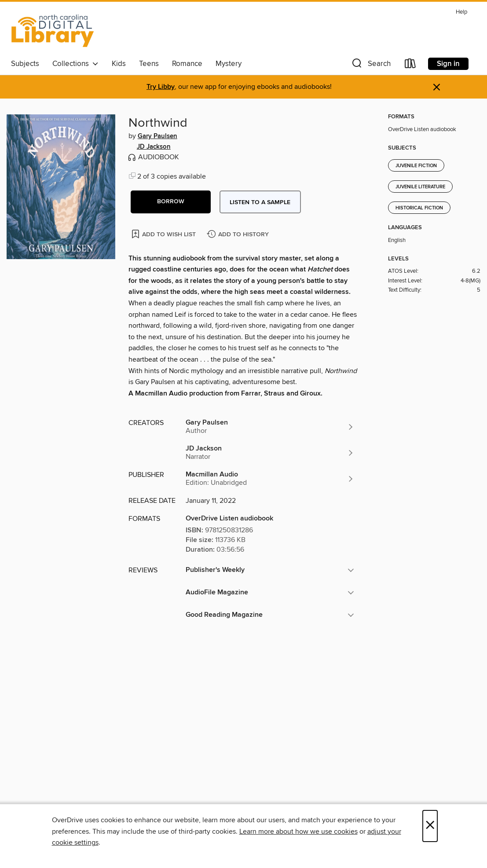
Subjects (25, 64)
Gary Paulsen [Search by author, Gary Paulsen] (157, 136)
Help (461, 12)
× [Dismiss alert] (437, 87)
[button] (370, 65)
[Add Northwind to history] (239, 235)
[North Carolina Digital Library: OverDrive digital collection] (53, 30)
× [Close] (430, 826)
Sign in (448, 64)
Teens (149, 64)
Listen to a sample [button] (260, 202)
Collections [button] (75, 64)
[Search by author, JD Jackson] (270, 453)
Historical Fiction (419, 208)
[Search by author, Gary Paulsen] (270, 427)
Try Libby (161, 87)
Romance (187, 64)
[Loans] (410, 65)
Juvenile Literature (420, 187)
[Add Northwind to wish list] (164, 234)
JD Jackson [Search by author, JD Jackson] (154, 147)
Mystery (229, 64)
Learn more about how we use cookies (298, 831)
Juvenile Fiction (416, 166)
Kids (119, 64)
